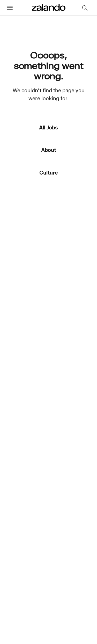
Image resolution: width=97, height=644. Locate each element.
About (49, 150)
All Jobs (48, 127)
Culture (49, 173)
